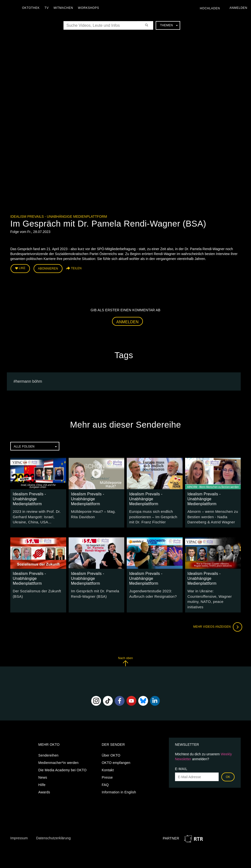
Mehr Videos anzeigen (216, 618)
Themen (169, 25)
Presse (107, 769)
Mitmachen (65, 8)
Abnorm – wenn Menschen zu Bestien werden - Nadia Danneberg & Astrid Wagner (211, 515)
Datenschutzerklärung (53, 829)
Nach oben (125, 653)
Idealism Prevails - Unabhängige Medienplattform (59, 217)
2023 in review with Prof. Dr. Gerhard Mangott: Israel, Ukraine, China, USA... (35, 515)
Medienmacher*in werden (58, 754)
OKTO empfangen (116, 754)
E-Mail (181, 760)
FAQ (105, 776)
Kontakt (108, 761)
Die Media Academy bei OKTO (62, 761)
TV (48, 8)
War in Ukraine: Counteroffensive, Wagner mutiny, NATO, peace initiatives (212, 594)
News (43, 769)
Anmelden (128, 321)
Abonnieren (48, 268)
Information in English (119, 783)
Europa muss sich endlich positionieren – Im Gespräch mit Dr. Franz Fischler (154, 515)
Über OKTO (111, 746)
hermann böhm (29, 380)
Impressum (19, 829)
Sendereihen (48, 746)
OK (228, 768)
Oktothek (32, 8)
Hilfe (42, 776)
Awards (44, 783)
